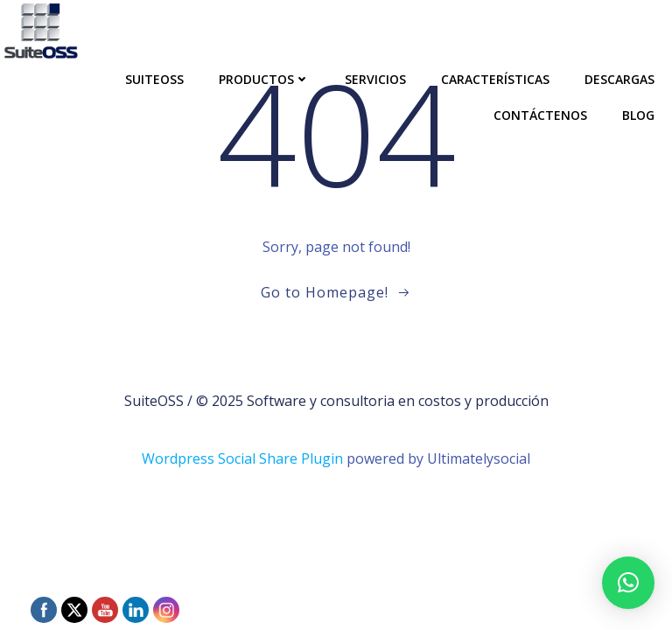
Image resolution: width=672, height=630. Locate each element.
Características (495, 79)
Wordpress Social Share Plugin (244, 458)
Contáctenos (540, 115)
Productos (264, 79)
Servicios (375, 79)
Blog (638, 115)
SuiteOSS (154, 79)
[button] (628, 583)
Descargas (619, 79)
